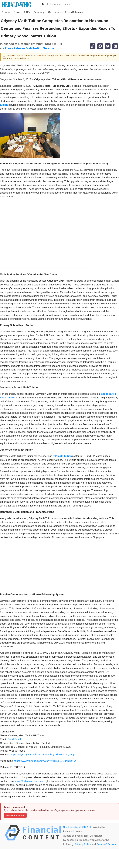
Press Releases (74, 12)
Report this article (15, 816)
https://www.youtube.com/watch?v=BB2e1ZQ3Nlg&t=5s (45, 761)
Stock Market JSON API (77, 827)
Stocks (6, 12)
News (17, 12)
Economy (39, 12)
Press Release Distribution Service (30, 48)
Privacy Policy (83, 844)
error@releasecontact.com (30, 781)
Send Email (14, 739)
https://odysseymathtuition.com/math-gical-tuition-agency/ (43, 754)
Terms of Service (106, 844)
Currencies (55, 12)
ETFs (27, 12)
